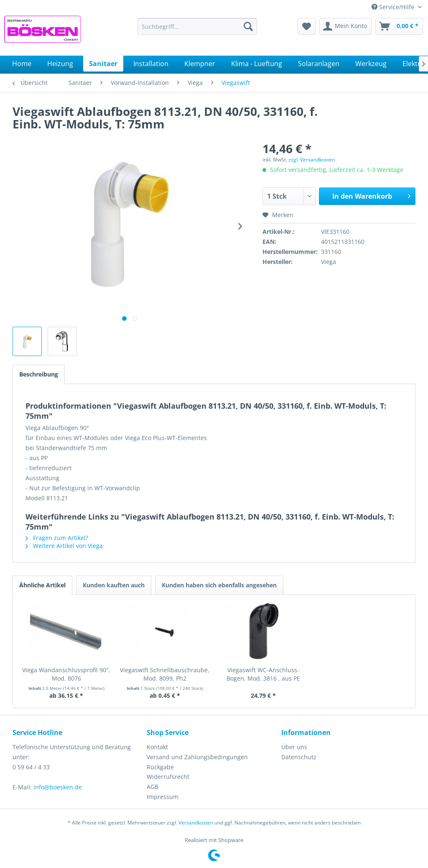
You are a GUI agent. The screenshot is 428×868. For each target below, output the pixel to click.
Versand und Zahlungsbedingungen (197, 757)
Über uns (294, 747)
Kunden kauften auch (114, 585)
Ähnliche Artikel (42, 585)
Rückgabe (160, 767)
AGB (153, 787)
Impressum (163, 797)
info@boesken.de (58, 787)
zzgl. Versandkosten (312, 160)
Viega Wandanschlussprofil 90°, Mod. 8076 (66, 674)
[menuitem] (197, 26)
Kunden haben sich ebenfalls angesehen (219, 585)
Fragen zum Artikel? (57, 538)
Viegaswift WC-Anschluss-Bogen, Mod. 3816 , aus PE (263, 674)
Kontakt (157, 747)
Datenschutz (299, 757)
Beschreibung (39, 374)
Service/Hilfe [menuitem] (394, 7)
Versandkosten (196, 823)
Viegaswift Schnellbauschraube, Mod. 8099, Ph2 (165, 674)
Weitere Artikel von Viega (64, 546)
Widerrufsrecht (168, 777)
